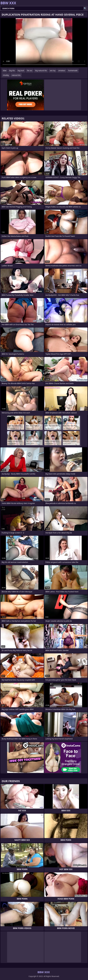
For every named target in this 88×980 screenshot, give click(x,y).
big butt (21, 70)
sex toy (53, 70)
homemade (73, 70)
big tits (12, 70)
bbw (5, 70)
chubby (6, 75)
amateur (62, 70)
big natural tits (41, 70)
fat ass (30, 70)
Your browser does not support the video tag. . (44, 43)
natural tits (16, 75)
